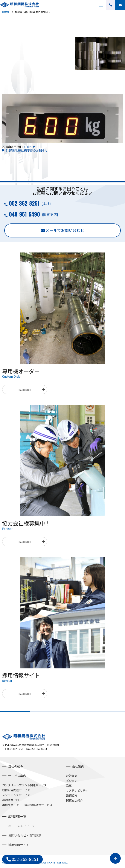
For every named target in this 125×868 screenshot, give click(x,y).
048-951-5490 (24, 214)
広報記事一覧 (17, 816)
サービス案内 (17, 776)
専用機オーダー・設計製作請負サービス (27, 805)
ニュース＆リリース (22, 826)
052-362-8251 (24, 203)
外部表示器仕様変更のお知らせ (27, 150)
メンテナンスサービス (16, 795)
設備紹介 (72, 795)
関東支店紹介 (75, 800)
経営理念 (72, 776)
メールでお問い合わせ (65, 230)
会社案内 (78, 766)
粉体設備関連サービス (16, 790)
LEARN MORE (25, 390)
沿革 (69, 786)
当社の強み (16, 766)
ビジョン (72, 781)
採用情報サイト (19, 845)
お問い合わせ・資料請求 (25, 835)
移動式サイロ (11, 800)
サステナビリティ (77, 790)
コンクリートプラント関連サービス (24, 785)
